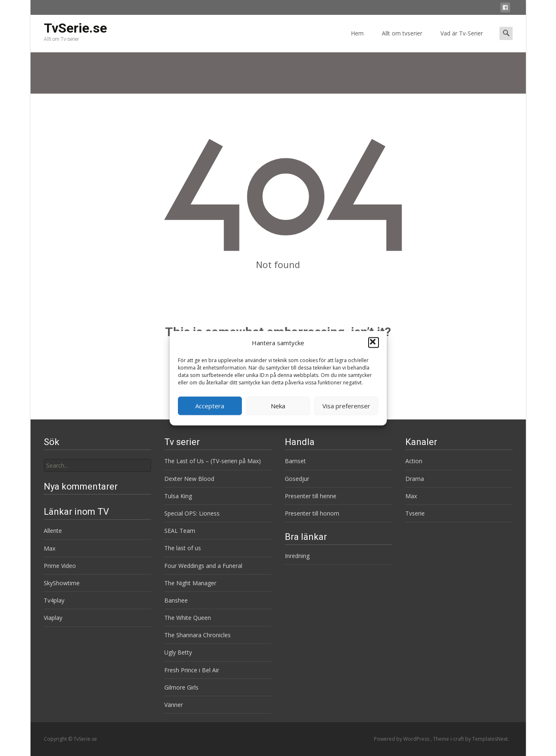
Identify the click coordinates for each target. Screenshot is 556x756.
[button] (374, 343)
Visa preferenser (346, 406)
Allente (53, 531)
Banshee (176, 600)
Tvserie (415, 513)
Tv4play (54, 600)
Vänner (174, 705)
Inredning (297, 556)
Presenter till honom (312, 513)
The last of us (183, 548)
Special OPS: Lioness (192, 513)
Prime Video (60, 566)
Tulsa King (178, 496)
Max (411, 496)
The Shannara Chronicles (198, 635)
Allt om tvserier (402, 41)
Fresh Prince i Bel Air (192, 670)
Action (414, 461)
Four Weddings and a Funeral (203, 566)
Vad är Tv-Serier (462, 41)
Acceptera (210, 406)
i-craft (458, 739)
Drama (415, 479)
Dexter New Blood (189, 479)
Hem (357, 41)
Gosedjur (297, 479)
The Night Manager (190, 583)
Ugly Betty (178, 652)
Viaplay (53, 618)
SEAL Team (180, 531)
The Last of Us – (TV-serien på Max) (213, 461)
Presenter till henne (311, 496)
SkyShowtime (62, 583)
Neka (278, 406)
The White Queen (188, 618)
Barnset (295, 461)
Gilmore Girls (181, 687)
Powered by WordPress (402, 739)
